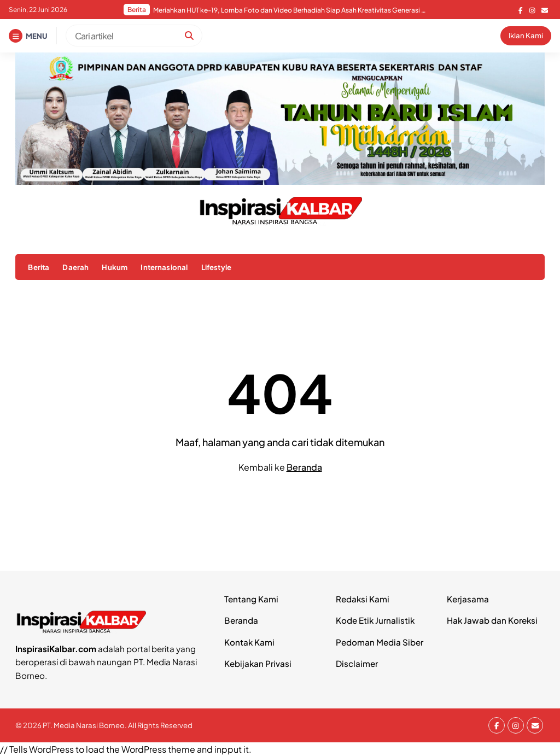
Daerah (75, 267)
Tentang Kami (251, 599)
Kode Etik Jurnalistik (375, 620)
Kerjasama (468, 599)
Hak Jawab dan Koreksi (492, 620)
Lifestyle (216, 267)
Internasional (164, 267)
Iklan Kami (526, 35)
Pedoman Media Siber (380, 642)
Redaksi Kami (363, 599)
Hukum (115, 267)
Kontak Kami (249, 642)
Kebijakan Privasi (258, 663)
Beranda (304, 467)
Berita (39, 267)
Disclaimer (357, 663)
